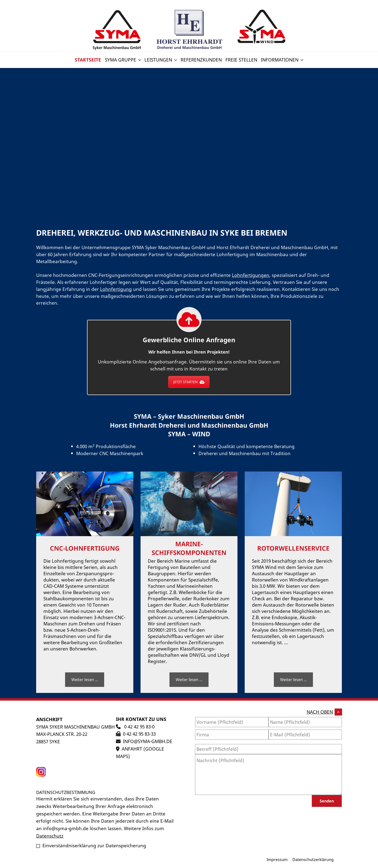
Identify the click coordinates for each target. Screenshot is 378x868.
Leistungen (161, 60)
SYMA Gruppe (123, 60)
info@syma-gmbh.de (148, 741)
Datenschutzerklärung (313, 860)
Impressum (277, 860)
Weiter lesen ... (85, 680)
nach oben (320, 712)
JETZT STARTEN (189, 382)
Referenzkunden (201, 60)
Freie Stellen (241, 60)
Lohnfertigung (116, 289)
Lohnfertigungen (251, 275)
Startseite (88, 60)
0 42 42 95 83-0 (139, 727)
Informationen (283, 60)
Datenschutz (50, 836)
